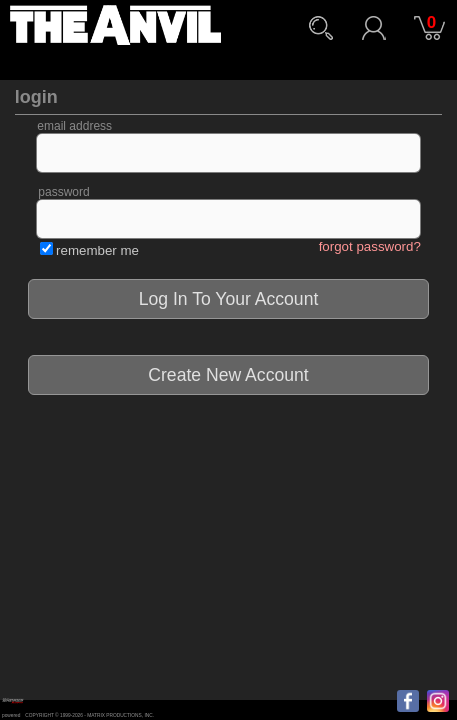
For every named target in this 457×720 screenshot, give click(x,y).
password (63, 192)
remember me (97, 250)
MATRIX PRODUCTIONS (114, 715)
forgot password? (370, 246)
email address (74, 126)
